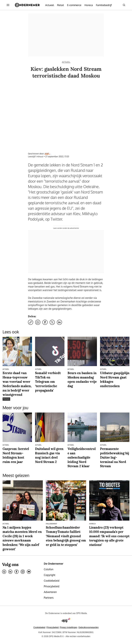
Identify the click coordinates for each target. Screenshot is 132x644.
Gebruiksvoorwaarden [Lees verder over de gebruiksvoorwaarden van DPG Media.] (88, 627)
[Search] (124, 5)
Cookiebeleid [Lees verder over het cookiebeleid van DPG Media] (39, 627)
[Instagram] (23, 572)
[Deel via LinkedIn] (59, 322)
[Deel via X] (52, 322)
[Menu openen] (8, 5)
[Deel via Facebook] (45, 322)
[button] (69, 627)
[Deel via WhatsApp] (38, 322)
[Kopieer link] (31, 322)
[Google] (4, 572)
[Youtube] (29, 572)
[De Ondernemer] (27, 5)
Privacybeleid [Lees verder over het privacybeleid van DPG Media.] (53, 627)
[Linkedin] (10, 572)
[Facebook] (16, 572)
